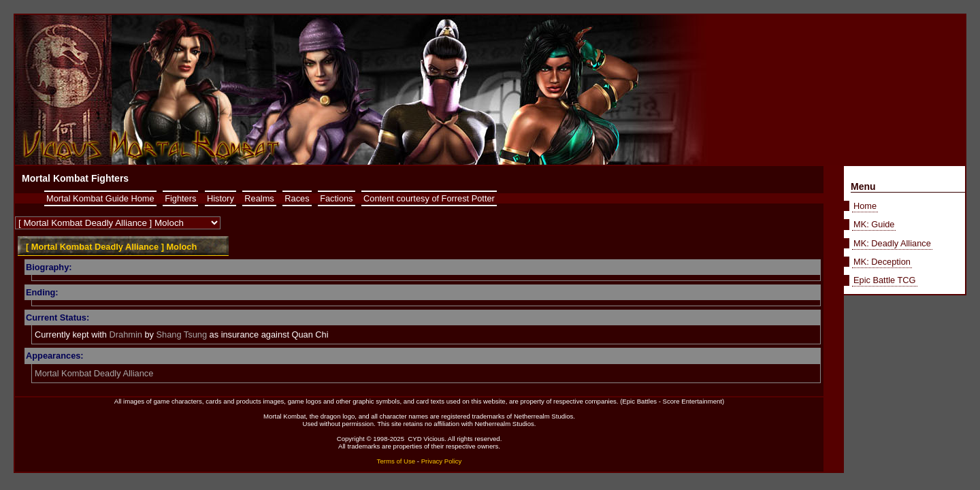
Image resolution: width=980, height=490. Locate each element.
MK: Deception (882, 262)
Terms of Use (396, 461)
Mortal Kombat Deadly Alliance (94, 373)
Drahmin (126, 334)
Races (297, 198)
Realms (259, 198)
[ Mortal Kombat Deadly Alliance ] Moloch (111, 247)
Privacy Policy (442, 461)
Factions (336, 198)
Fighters (180, 198)
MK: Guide (874, 224)
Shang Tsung (182, 334)
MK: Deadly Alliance (892, 243)
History (220, 198)
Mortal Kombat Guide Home (100, 198)
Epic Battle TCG (885, 280)
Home (865, 206)
